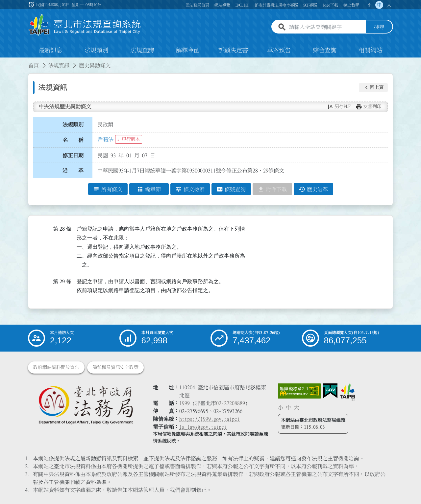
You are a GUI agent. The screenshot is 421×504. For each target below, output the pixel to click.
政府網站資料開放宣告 (56, 368)
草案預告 (279, 51)
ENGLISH (242, 5)
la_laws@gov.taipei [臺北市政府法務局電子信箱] (203, 427)
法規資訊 (59, 66)
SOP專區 (310, 5)
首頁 (34, 66)
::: (4, 62)
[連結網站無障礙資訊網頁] (299, 391)
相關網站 (370, 51)
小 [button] (369, 5)
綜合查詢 (325, 51)
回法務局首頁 (197, 5)
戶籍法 (106, 140)
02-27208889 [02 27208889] (231, 403)
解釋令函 (188, 51)
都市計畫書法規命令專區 (276, 5)
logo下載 (330, 5)
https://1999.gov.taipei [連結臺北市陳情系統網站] (210, 419)
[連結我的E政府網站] (330, 391)
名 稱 (73, 140)
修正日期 (73, 155)
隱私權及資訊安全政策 (115, 368)
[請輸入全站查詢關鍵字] (326, 27)
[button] (373, 88)
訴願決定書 (233, 51)
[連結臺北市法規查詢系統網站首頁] (85, 25)
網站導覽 (222, 5)
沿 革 (73, 171)
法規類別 (96, 51)
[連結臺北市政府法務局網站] (86, 405)
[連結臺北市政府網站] (348, 392)
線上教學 (351, 5)
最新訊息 (51, 51)
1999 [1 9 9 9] (185, 403)
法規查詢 (142, 51)
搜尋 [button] (379, 27)
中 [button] (379, 5)
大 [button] (389, 5)
